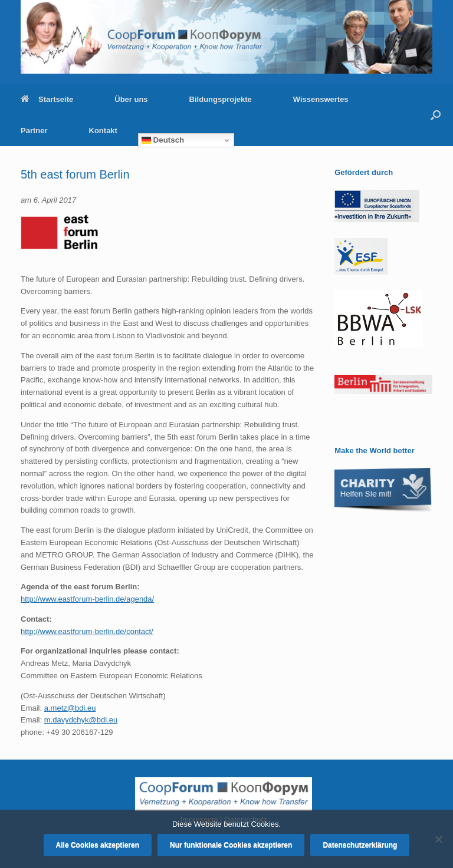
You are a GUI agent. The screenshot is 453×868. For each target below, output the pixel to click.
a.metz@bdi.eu (70, 708)
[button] (436, 115)
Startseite (47, 99)
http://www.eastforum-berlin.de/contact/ (87, 631)
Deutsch (163, 140)
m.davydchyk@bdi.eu (81, 720)
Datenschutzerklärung (360, 845)
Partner (34, 131)
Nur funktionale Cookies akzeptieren (231, 845)
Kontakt (103, 131)
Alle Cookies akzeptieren (98, 845)
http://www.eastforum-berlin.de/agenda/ (87, 599)
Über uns (131, 99)
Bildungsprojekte (221, 99)
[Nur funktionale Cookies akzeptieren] (438, 839)
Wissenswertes (321, 99)
